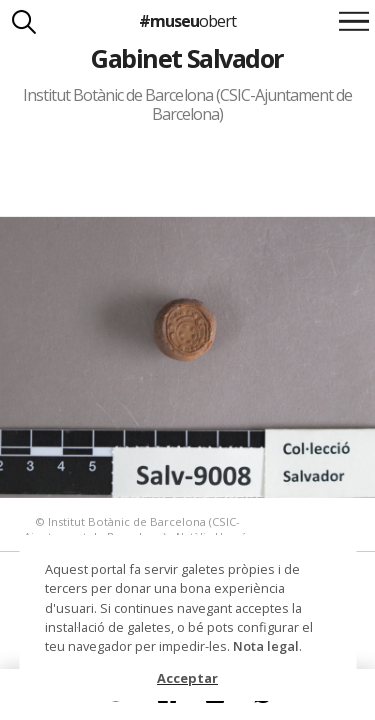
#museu (187, 21)
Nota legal (266, 646)
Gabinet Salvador (187, 58)
